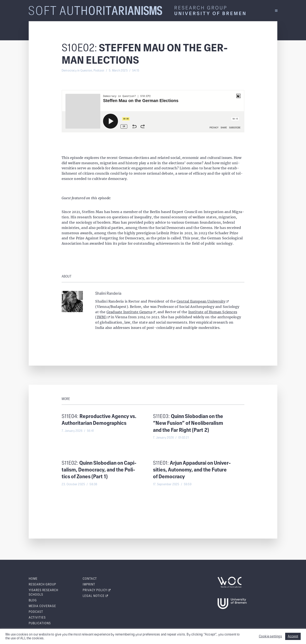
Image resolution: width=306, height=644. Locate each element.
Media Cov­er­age (42, 606)
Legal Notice (95, 596)
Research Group (42, 585)
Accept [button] (293, 636)
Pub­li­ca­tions (40, 623)
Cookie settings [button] (270, 636)
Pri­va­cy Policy (97, 590)
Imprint (89, 585)
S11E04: (99, 420)
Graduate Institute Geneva (131, 312)
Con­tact (90, 579)
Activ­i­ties (37, 618)
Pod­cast (36, 612)
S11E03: (188, 424)
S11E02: (99, 470)
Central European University (203, 301)
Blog (33, 601)
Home (33, 579)
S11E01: (192, 470)
